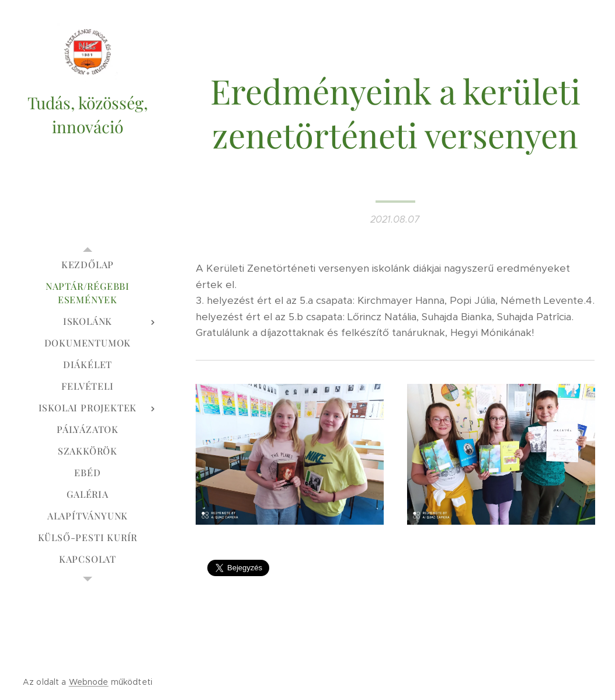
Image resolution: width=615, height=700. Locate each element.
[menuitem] (88, 264)
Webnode (89, 682)
